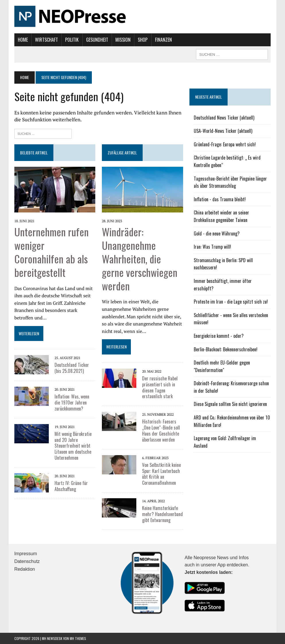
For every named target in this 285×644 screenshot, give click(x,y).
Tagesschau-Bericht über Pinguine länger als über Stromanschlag (230, 182)
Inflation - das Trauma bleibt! (220, 199)
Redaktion (25, 569)
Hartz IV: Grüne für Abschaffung (71, 486)
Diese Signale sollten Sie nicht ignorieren (230, 404)
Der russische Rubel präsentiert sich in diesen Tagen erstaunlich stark (160, 387)
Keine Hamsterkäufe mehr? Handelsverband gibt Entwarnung (162, 514)
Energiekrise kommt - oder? (219, 336)
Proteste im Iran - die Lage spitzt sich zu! (231, 302)
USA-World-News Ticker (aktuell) (223, 131)
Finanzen (163, 40)
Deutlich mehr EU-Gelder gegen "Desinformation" (222, 366)
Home (23, 40)
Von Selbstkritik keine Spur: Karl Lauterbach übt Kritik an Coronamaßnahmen (161, 474)
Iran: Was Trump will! (212, 247)
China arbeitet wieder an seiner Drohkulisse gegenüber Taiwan (221, 216)
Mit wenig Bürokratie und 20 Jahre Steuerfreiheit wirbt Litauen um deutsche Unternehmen (73, 446)
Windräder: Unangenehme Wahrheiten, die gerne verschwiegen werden (140, 258)
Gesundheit (97, 40)
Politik (72, 40)
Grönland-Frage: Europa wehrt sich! (225, 144)
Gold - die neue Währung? (217, 233)
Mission (123, 40)
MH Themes (78, 638)
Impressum (26, 554)
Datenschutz (27, 561)
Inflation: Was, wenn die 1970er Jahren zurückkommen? (72, 402)
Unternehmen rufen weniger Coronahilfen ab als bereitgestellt (52, 252)
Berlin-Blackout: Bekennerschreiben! (226, 349)
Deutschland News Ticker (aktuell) (224, 118)
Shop (143, 40)
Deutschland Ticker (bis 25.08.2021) (72, 368)
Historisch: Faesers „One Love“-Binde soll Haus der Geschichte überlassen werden (161, 430)
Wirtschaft (46, 40)
